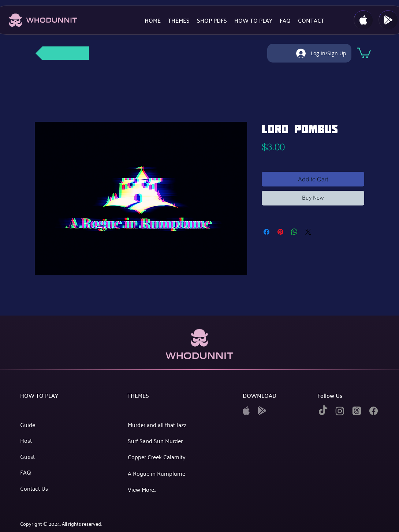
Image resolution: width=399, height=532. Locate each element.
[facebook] (374, 411)
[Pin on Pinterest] (280, 232)
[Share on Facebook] (266, 232)
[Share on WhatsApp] (294, 232)
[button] (364, 52)
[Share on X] (308, 232)
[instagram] (340, 411)
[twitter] (357, 411)
